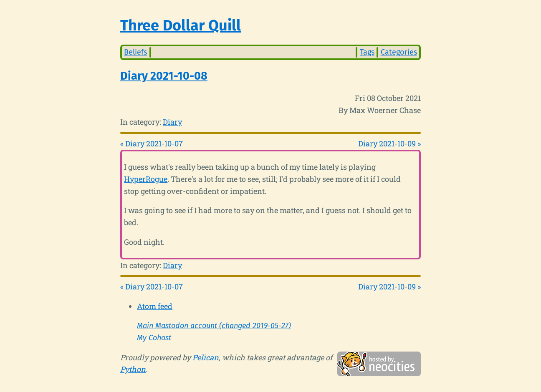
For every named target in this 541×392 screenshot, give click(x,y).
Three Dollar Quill (181, 25)
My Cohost (154, 338)
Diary (172, 122)
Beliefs (135, 52)
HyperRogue (146, 179)
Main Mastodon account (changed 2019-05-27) (214, 326)
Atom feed (155, 306)
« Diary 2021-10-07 (152, 143)
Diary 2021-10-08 (164, 76)
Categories (399, 52)
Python (133, 369)
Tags (367, 52)
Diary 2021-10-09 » (389, 143)
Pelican (206, 357)
